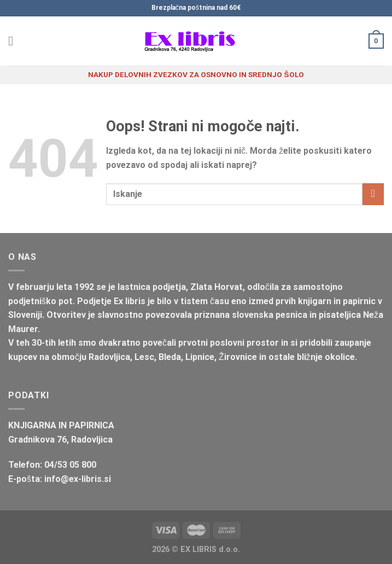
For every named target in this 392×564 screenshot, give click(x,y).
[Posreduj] (373, 194)
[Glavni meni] (15, 41)
